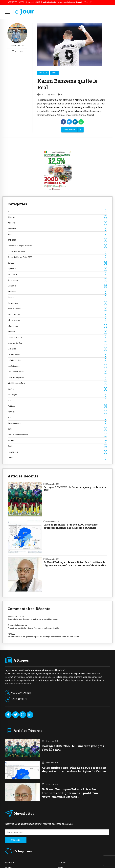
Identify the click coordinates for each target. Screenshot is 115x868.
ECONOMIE (62, 862)
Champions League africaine (57, 246)
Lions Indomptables (57, 378)
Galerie (57, 297)
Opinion (57, 400)
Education (57, 292)
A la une (57, 217)
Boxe (57, 234)
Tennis (57, 458)
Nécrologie (57, 395)
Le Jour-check (57, 355)
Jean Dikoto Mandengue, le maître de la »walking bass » (33, 619)
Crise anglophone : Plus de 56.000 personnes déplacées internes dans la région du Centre (71, 526)
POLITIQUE (10, 862)
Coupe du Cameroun (57, 252)
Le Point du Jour (57, 360)
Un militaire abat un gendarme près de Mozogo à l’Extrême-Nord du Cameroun (44, 637)
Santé (57, 429)
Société (57, 440)
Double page (57, 280)
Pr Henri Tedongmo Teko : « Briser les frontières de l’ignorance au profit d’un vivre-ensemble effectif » (75, 564)
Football (43, 73)
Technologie (57, 452)
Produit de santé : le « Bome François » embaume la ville (33, 628)
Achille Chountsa (17, 35)
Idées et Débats (57, 309)
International (57, 326)
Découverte (57, 274)
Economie (57, 286)
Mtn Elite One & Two (57, 383)
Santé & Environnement (57, 435)
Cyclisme (57, 269)
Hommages (57, 303)
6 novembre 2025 (59, 2)
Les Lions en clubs (57, 372)
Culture (57, 263)
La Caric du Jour (57, 337)
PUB (57, 418)
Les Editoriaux (57, 366)
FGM (10, 634)
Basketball (57, 229)
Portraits (57, 412)
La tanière (57, 349)
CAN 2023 (57, 240)
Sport (54, 73)
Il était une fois (57, 315)
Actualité (57, 223)
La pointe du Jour (57, 343)
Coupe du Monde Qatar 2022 (57, 257)
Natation (57, 389)
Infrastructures (57, 320)
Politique (57, 406)
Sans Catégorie (57, 423)
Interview (57, 332)
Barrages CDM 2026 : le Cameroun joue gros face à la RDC (75, 489)
